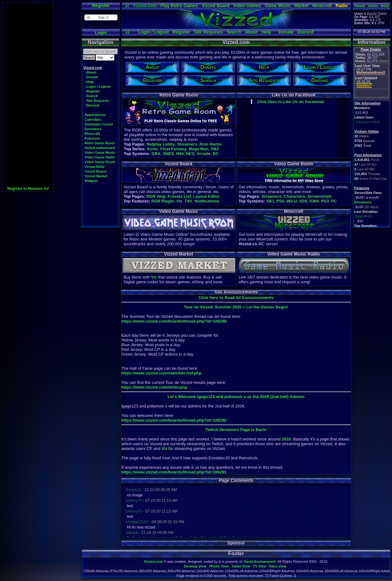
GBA (156, 154)
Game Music (278, 6)
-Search (91, 96)
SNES (168, 154)
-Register (93, 91)
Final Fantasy (173, 149)
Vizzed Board (216, 6)
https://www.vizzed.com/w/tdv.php (154, 387)
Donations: (363, 202)
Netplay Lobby (161, 144)
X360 (314, 201)
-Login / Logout (98, 86)
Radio (342, 6)
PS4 (280, 201)
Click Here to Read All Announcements (236, 298)
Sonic (152, 149)
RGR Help (156, 196)
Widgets (91, 181)
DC (216, 154)
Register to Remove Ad (28, 189)
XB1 (270, 201)
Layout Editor (206, 196)
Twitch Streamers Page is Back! (236, 430)
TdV (188, 201)
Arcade (204, 154)
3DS (303, 201)
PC (334, 201)
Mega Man (199, 149)
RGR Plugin (163, 201)
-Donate (92, 77)
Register (101, 6)
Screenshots (320, 196)
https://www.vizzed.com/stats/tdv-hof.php (161, 373)
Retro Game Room (100, 143)
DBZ (215, 149)
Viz (179, 201)
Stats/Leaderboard (100, 148)
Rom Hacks (210, 144)
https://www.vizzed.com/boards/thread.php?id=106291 (174, 472)
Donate (286, 32)
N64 (180, 154)
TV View (260, 566)
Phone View (219, 566)
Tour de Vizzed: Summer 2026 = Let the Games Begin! (236, 307)
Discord (306, 32)
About (251, 32)
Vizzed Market (96, 176)
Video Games (247, 6)
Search (234, 32)
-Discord (92, 105)
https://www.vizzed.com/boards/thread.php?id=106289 (174, 321)
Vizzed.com (145, 6)
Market (301, 6)
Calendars (93, 119)
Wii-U (292, 201)
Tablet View (241, 566)
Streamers (187, 144)
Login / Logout (154, 32)
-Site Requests (97, 101)
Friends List (179, 196)
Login (101, 33)
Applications (95, 115)
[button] (101, 17)
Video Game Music (100, 152)
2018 (286, 439)
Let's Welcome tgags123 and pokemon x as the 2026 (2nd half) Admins (236, 397)
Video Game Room (100, 162)
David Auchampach (260, 562)
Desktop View (195, 566)
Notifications (207, 201)
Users (373, 6)
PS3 (325, 201)
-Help (90, 82)
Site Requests (209, 32)
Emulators (93, 129)
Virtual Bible (95, 167)
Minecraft (322, 6)
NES (190, 154)
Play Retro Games (179, 6)
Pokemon (92, 138)
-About (91, 72)
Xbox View (278, 566)
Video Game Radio (100, 157)
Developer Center (99, 124)
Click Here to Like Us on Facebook (291, 102)
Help (266, 32)
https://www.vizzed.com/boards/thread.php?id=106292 (174, 420)
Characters (295, 196)
